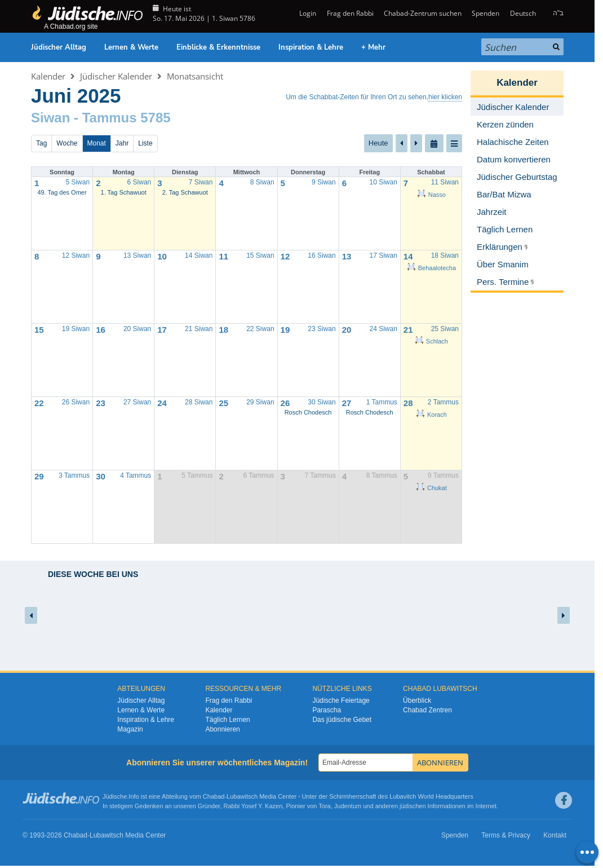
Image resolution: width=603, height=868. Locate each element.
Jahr (122, 143)
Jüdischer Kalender (116, 76)
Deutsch (523, 13)
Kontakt (555, 835)
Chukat (431, 488)
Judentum (348, 806)
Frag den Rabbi (350, 13)
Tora (324, 806)
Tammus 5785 (127, 118)
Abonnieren (222, 729)
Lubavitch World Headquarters (431, 796)
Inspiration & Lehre (311, 47)
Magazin (130, 729)
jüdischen (413, 806)
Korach (431, 415)
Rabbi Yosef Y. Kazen (253, 806)
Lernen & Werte (131, 47)
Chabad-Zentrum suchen (423, 13)
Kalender (48, 76)
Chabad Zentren (427, 710)
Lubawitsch (242, 796)
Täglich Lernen (227, 720)
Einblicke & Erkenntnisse (218, 47)
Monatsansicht (195, 76)
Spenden (485, 13)
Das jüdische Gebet (342, 720)
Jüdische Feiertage (341, 700)
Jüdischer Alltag (59, 47)
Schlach (431, 341)
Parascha (327, 710)
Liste (145, 143)
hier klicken (445, 97)
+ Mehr (373, 47)
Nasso (431, 195)
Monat (97, 143)
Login (307, 13)
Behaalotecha (431, 268)
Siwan (50, 118)
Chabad (214, 796)
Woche (67, 143)
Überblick (417, 700)
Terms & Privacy (506, 835)
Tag (41, 143)
